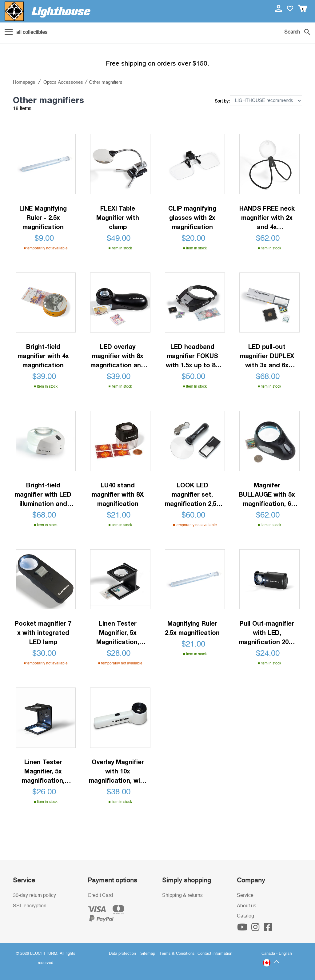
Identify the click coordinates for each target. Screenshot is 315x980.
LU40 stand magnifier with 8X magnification (118, 494)
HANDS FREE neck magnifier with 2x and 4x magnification (267, 218)
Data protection (122, 954)
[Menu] (26, 33)
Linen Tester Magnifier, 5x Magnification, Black (118, 633)
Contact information (215, 954)
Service (245, 895)
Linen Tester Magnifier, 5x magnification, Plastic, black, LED (43, 771)
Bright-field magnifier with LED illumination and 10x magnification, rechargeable (43, 495)
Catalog (245, 916)
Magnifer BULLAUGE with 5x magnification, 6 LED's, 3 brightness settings (267, 495)
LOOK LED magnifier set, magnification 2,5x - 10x (192, 495)
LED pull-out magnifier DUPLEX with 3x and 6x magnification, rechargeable (267, 356)
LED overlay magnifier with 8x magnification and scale (118, 356)
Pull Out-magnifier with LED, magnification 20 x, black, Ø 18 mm (267, 633)
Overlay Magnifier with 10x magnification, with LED (118, 771)
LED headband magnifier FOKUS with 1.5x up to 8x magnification (192, 356)
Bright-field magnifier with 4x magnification (43, 356)
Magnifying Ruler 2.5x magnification (192, 628)
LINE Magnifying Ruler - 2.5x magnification (43, 217)
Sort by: (222, 101)
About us (247, 906)
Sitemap (148, 954)
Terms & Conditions (177, 954)
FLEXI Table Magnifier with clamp (118, 217)
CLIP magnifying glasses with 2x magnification (192, 217)
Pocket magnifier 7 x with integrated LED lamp (43, 632)
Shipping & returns (182, 895)
